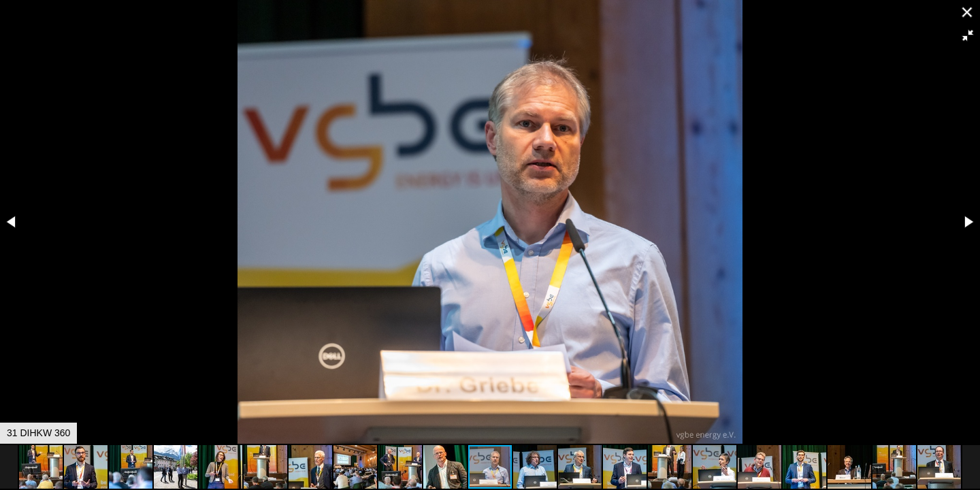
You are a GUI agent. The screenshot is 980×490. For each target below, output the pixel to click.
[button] (968, 35)
